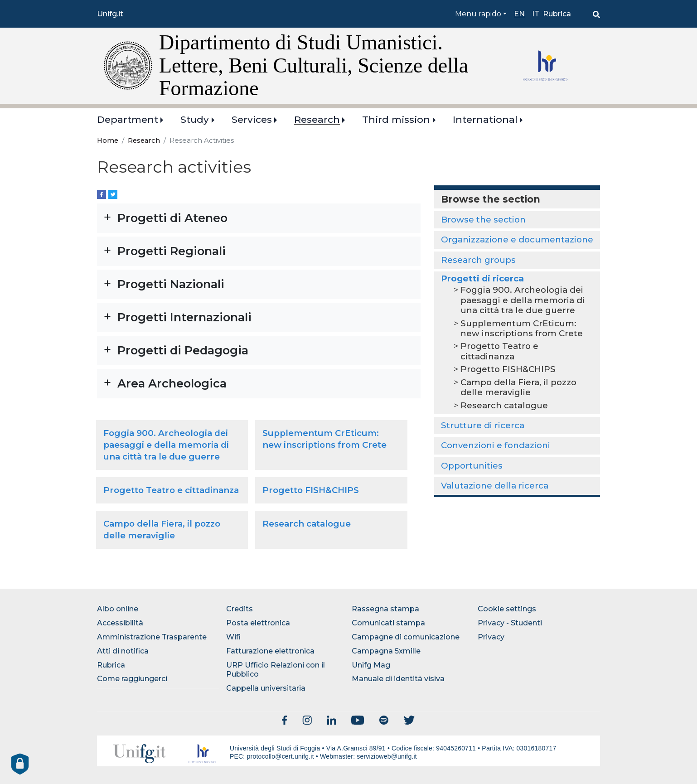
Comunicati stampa (388, 623)
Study (195, 119)
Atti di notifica (123, 651)
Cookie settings (507, 609)
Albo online (118, 609)
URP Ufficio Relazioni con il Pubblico (276, 670)
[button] (259, 218)
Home (108, 140)
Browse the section (483, 220)
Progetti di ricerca (482, 278)
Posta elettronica (258, 623)
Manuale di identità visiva (398, 679)
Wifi (233, 637)
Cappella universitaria (266, 688)
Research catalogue (307, 524)
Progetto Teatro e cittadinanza (171, 490)
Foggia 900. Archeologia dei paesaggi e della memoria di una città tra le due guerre (166, 445)
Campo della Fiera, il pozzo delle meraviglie (518, 387)
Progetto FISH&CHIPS (311, 490)
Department (128, 119)
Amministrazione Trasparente (152, 637)
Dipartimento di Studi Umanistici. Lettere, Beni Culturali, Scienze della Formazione (314, 65)
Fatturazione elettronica (270, 651)
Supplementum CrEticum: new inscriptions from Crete (522, 328)
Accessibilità (120, 623)
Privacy (491, 637)
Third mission (396, 119)
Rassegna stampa (385, 609)
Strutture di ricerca (483, 425)
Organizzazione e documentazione (517, 240)
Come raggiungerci (132, 679)
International (485, 119)
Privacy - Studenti (510, 623)
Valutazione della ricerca (495, 486)
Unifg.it (110, 14)
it (536, 14)
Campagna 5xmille (386, 651)
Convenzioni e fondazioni (496, 445)
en (519, 14)
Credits (240, 609)
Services (252, 119)
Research (317, 119)
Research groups (478, 260)
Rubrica (557, 14)
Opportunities (472, 466)
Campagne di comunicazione (406, 637)
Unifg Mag (371, 665)
